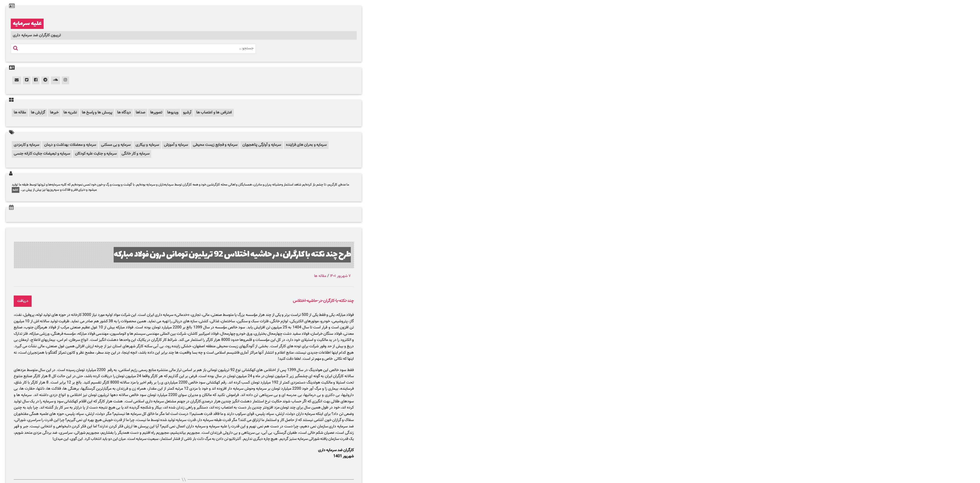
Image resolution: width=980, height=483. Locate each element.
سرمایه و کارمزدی (26, 145)
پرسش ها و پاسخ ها (97, 113)
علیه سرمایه (27, 24)
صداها (141, 113)
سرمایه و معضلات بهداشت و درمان (70, 145)
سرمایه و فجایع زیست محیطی (215, 145)
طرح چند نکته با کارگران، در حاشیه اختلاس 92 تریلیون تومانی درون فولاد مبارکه (232, 255)
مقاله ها (20, 113)
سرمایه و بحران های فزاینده (306, 145)
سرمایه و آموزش (176, 145)
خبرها (54, 113)
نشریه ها (70, 113)
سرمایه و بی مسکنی (116, 145)
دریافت (23, 301)
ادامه (16, 190)
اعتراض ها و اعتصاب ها (214, 113)
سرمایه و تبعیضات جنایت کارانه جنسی (42, 154)
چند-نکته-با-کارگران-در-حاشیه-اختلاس (323, 301)
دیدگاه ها (124, 113)
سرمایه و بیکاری (147, 145)
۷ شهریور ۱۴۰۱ (340, 276)
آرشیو (187, 113)
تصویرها (156, 113)
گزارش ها (38, 113)
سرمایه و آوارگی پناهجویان (262, 145)
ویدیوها (173, 113)
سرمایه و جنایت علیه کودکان (96, 154)
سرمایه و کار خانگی (135, 154)
